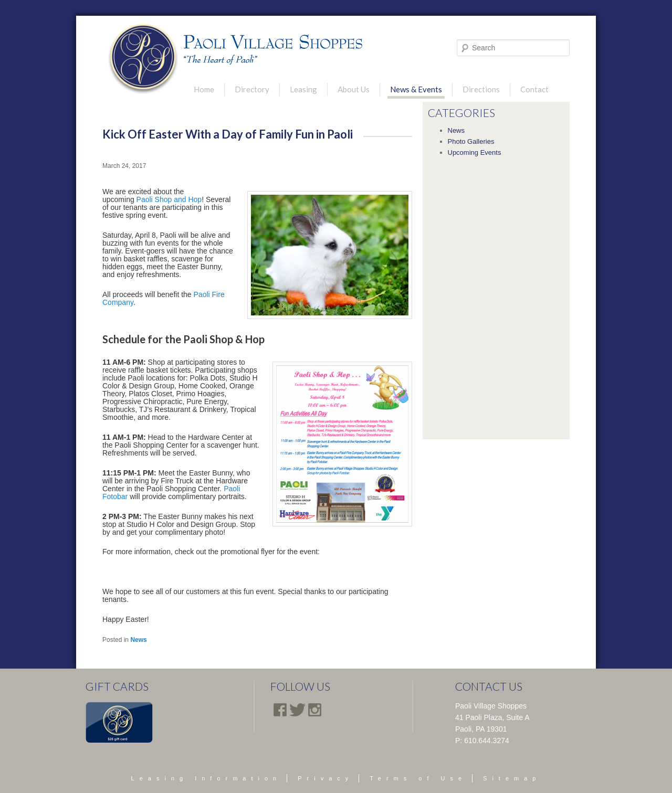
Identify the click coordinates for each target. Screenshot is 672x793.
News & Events (416, 89)
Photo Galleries (471, 141)
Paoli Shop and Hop (169, 199)
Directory (252, 89)
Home (204, 89)
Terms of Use (418, 778)
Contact (534, 89)
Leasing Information (207, 778)
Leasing (303, 89)
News (138, 640)
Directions (481, 89)
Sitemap (512, 778)
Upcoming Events (475, 152)
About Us (354, 89)
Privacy (325, 778)
